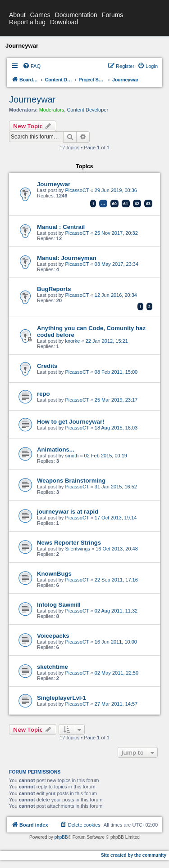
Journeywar (32, 99)
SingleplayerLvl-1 (62, 698)
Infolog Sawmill (59, 605)
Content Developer (87, 110)
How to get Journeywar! (71, 422)
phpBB (61, 837)
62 (137, 204)
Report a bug (27, 22)
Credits (47, 366)
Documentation (76, 15)
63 (148, 204)
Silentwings (78, 549)
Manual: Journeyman (67, 258)
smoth (72, 456)
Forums (112, 15)
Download (64, 22)
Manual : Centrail (61, 227)
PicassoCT (77, 190)
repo (43, 394)
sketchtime (53, 667)
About (17, 15)
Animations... (56, 450)
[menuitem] (32, 66)
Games (40, 15)
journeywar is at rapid (68, 512)
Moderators (52, 110)
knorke (72, 341)
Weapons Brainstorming (71, 481)
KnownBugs (54, 574)
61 (126, 204)
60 (114, 204)
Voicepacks (53, 636)
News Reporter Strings (69, 543)
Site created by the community (134, 855)
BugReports (54, 289)
